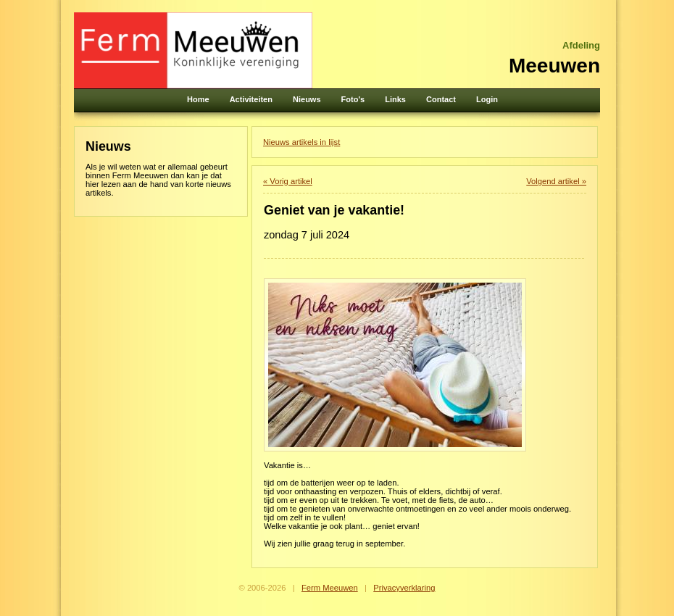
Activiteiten (251, 99)
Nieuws (307, 99)
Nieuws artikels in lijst (301, 142)
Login (487, 99)
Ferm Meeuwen (330, 588)
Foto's (353, 99)
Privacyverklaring (404, 588)
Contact (441, 99)
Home (198, 99)
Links (395, 99)
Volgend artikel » (556, 181)
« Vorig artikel (288, 181)
